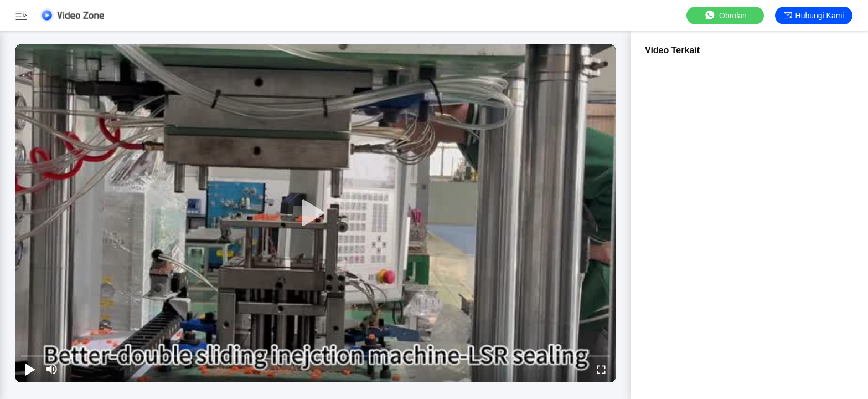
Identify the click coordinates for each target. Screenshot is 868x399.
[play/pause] (30, 369)
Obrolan (725, 15)
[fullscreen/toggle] (601, 369)
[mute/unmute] (52, 369)
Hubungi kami (814, 16)
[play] (316, 213)
